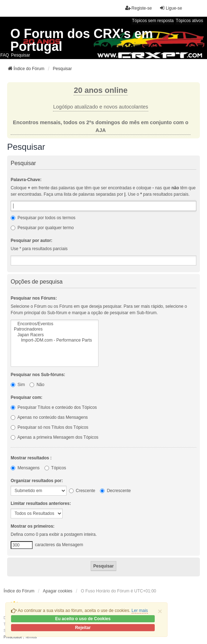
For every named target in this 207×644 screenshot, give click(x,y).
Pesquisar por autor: (31, 241)
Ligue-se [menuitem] (171, 8)
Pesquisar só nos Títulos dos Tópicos (49, 427)
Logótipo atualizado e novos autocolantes (100, 107)
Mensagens (25, 468)
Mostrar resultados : (31, 458)
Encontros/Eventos (55, 324)
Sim (18, 385)
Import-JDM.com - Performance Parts (55, 340)
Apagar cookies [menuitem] (58, 591)
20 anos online (100, 90)
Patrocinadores (55, 329)
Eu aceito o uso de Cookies (83, 619)
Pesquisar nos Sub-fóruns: (38, 375)
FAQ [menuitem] (5, 55)
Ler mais (140, 611)
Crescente (82, 491)
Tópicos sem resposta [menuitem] (153, 21)
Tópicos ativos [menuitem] (189, 21)
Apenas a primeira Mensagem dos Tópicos (55, 437)
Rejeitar (83, 628)
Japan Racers (55, 335)
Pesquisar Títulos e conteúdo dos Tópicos (54, 407)
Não (37, 385)
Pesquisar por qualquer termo (42, 228)
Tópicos (55, 468)
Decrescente (115, 491)
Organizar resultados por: (37, 481)
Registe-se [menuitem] (139, 8)
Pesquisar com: (26, 397)
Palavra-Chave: (26, 180)
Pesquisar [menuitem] (20, 55)
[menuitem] (13, 637)
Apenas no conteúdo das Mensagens (49, 417)
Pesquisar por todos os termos (43, 218)
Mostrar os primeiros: (33, 526)
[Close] (160, 611)
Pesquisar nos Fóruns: (34, 298)
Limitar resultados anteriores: (41, 503)
